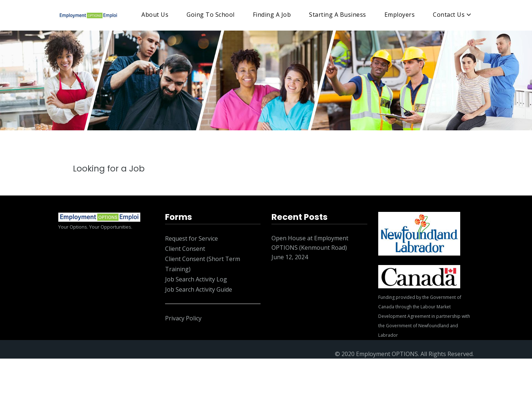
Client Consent (185, 249)
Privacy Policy (183, 318)
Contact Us (449, 15)
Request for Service (191, 238)
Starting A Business (338, 15)
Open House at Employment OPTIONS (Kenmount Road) (310, 243)
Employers (400, 15)
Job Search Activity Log (196, 279)
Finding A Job (272, 15)
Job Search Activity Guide (199, 289)
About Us (155, 15)
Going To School (211, 15)
